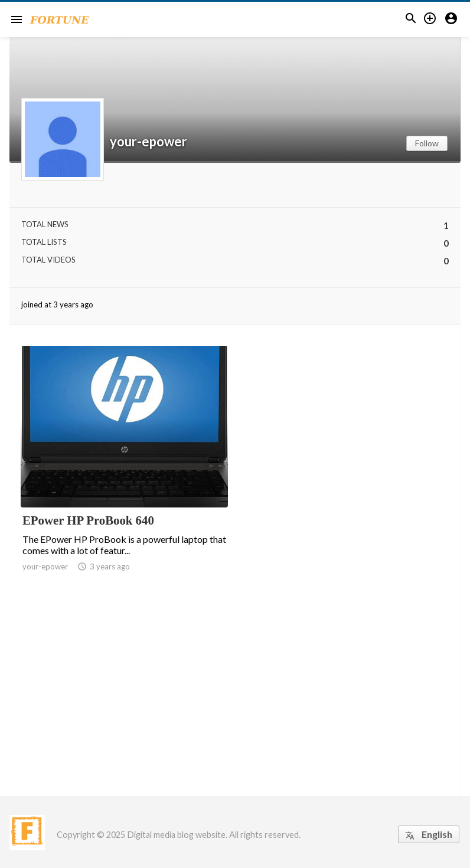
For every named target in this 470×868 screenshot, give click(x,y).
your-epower (148, 142)
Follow (427, 143)
